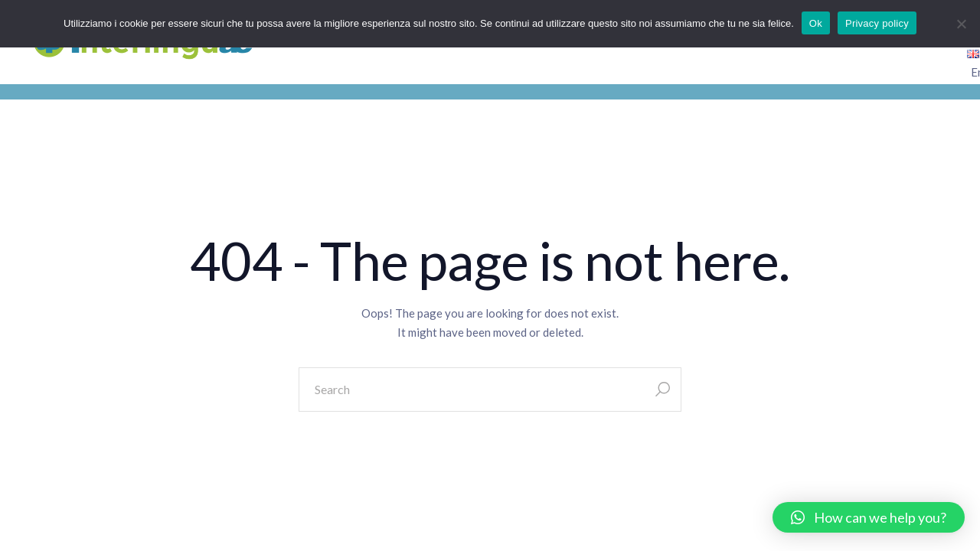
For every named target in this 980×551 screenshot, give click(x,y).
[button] (869, 517)
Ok (816, 23)
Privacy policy (877, 23)
